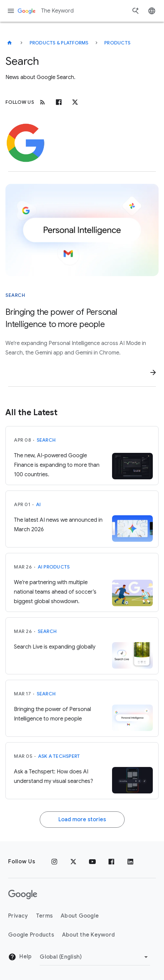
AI (39, 504)
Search (46, 440)
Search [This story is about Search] (15, 295)
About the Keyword (88, 935)
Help (20, 957)
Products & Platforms (59, 43)
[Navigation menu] (11, 11)
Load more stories (82, 820)
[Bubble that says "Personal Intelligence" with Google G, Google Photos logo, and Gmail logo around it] (82, 230)
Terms (44, 916)
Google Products (31, 935)
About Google (80, 916)
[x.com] (75, 102)
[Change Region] (95, 957)
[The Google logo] (23, 895)
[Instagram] (54, 862)
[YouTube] (92, 862)
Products (117, 43)
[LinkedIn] (130, 862)
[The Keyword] (10, 43)
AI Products (54, 567)
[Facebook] (59, 102)
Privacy (18, 916)
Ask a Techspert (59, 756)
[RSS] (42, 102)
